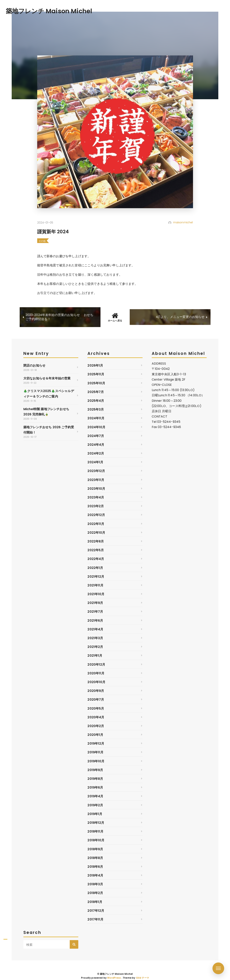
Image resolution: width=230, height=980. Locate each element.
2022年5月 (96, 550)
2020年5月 (96, 708)
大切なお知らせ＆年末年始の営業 (47, 378)
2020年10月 (96, 682)
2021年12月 (96, 577)
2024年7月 (96, 436)
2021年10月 (96, 594)
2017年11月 (95, 919)
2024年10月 (96, 427)
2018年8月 (95, 858)
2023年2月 (96, 506)
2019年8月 (95, 779)
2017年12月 (96, 911)
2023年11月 (96, 480)
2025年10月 (96, 383)
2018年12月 (96, 823)
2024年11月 (96, 418)
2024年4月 (96, 445)
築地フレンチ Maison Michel (49, 11)
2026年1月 (95, 365)
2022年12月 (96, 515)
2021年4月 (95, 629)
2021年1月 (95, 656)
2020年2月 (96, 726)
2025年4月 (96, 401)
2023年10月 (96, 489)
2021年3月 (95, 638)
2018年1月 (95, 902)
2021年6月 (95, 621)
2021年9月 (95, 603)
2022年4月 (96, 559)
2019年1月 (95, 814)
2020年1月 (95, 735)
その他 (42, 241)
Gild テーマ (142, 978)
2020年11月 (96, 673)
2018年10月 (96, 840)
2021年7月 (95, 612)
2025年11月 (96, 374)
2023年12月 (96, 471)
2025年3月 (96, 409)
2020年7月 (96, 700)
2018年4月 (95, 875)
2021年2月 (95, 647)
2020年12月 (96, 665)
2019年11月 (95, 752)
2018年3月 (95, 884)
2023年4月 (96, 497)
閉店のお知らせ (34, 365)
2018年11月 (95, 831)
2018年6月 (95, 867)
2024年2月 (96, 453)
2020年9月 (96, 691)
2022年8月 (96, 541)
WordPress (114, 978)
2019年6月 (95, 787)
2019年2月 (95, 805)
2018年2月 (95, 893)
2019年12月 (96, 744)
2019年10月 (96, 761)
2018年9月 (95, 849)
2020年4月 (96, 717)
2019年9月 (95, 770)
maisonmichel (183, 222)
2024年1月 (95, 462)
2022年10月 (96, 533)
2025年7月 (96, 392)
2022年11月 (96, 524)
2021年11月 (95, 585)
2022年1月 (95, 568)
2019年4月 (95, 796)
